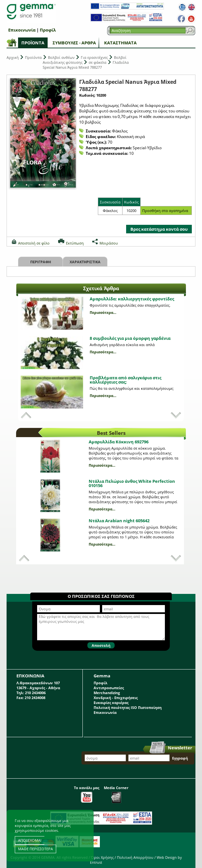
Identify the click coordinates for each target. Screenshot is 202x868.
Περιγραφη (41, 262)
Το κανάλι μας (87, 794)
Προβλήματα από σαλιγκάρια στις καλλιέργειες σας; (125, 380)
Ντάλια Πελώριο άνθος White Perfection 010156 (132, 483)
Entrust (96, 862)
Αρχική (13, 57)
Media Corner (116, 794)
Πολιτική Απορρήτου (135, 857)
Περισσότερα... (103, 312)
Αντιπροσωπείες (109, 688)
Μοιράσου (109, 243)
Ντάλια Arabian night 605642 (119, 521)
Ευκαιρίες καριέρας (111, 703)
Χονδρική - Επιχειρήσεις (116, 698)
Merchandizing (107, 693)
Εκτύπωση (75, 243)
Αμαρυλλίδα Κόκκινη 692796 (119, 442)
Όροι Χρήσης (102, 857)
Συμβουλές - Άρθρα (74, 43)
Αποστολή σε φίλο (34, 243)
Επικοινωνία (22, 30)
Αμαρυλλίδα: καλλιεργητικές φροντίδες (132, 299)
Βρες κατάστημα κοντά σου (159, 229)
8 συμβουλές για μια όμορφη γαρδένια (130, 338)
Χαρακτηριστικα (85, 262)
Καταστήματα (120, 43)
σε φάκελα (98, 62)
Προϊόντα (33, 43)
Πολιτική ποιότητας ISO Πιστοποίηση (128, 707)
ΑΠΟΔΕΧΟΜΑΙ (30, 840)
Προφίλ (48, 30)
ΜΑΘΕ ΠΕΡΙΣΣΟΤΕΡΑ (35, 849)
